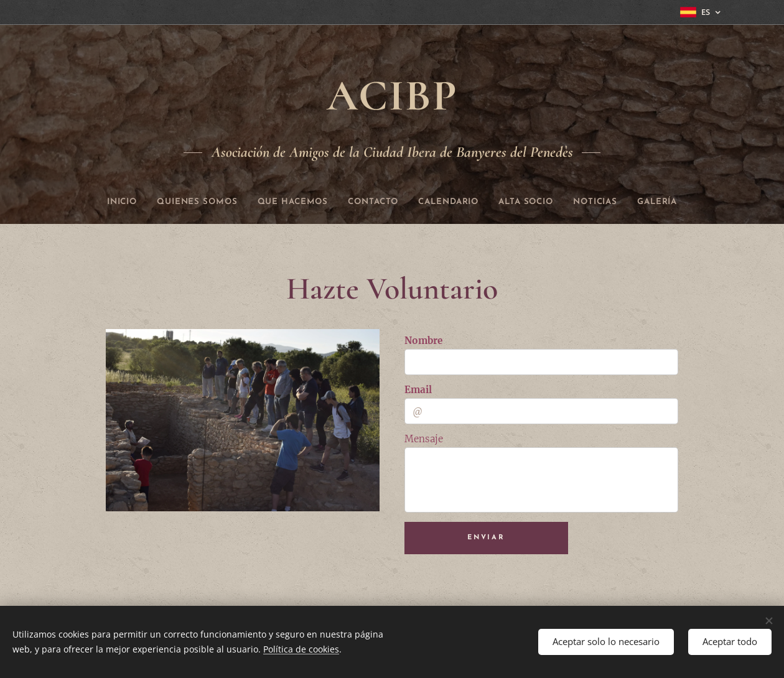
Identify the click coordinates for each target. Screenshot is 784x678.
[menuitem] (97, 202)
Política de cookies (301, 649)
